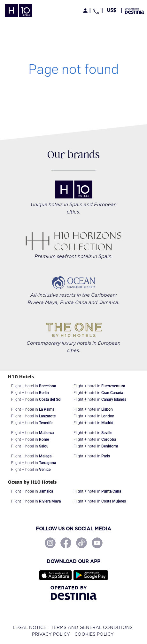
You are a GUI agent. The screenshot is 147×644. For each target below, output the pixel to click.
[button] (112, 10)
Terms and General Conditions (92, 628)
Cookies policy (94, 634)
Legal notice (30, 628)
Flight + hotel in (34, 386)
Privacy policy (51, 634)
